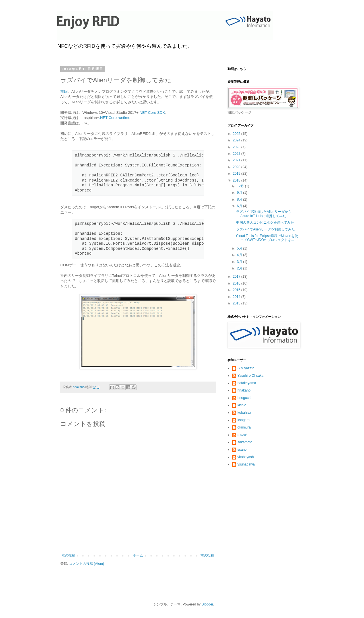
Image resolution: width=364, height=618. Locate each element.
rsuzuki (243, 435)
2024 (237, 140)
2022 (237, 154)
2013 (237, 303)
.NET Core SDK (152, 113)
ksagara (244, 420)
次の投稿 (69, 555)
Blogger (207, 604)
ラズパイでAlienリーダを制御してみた (265, 229)
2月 (240, 268)
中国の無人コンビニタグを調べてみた (265, 223)
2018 (237, 180)
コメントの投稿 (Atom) (87, 564)
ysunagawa (246, 464)
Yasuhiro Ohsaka (250, 376)
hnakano (244, 390)
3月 (240, 262)
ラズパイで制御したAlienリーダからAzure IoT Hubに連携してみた (264, 214)
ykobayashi (246, 457)
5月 (240, 248)
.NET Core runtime (115, 118)
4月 (240, 255)
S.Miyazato (246, 368)
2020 (237, 167)
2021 (237, 160)
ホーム (138, 555)
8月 (240, 199)
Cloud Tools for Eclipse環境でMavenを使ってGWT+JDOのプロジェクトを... (267, 238)
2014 (237, 297)
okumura (244, 427)
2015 (237, 290)
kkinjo (242, 405)
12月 (241, 186)
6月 (240, 206)
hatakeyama (247, 383)
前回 (64, 91)
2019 (237, 174)
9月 (240, 193)
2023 (237, 147)
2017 (237, 277)
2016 (237, 283)
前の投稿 (207, 555)
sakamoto (245, 442)
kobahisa (244, 413)
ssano (242, 450)
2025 (237, 134)
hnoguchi (244, 398)
